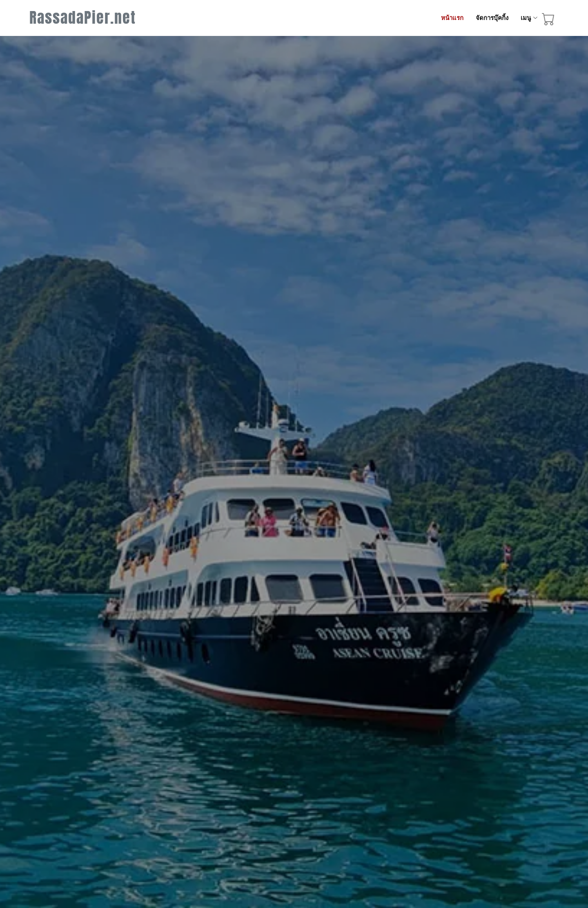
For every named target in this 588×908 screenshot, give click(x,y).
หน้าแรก (452, 18)
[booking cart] (548, 20)
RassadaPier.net (83, 18)
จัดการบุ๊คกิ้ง (492, 18)
